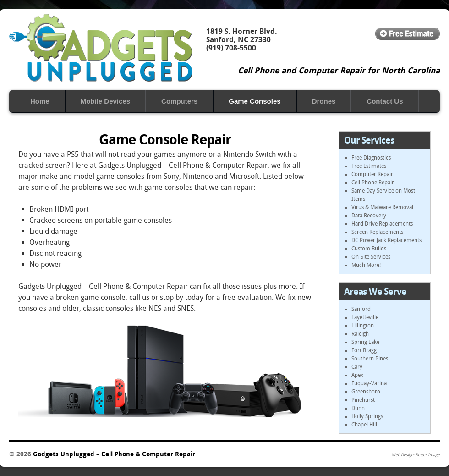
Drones (324, 101)
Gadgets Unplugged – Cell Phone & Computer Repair (101, 48)
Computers (179, 101)
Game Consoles (255, 101)
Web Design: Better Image (416, 455)
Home (40, 101)
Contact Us (385, 101)
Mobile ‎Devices (105, 101)
